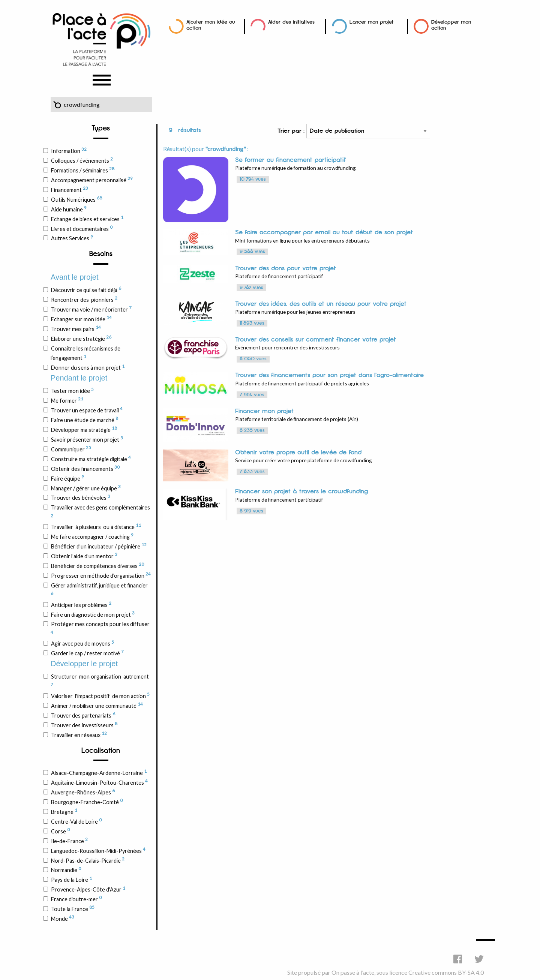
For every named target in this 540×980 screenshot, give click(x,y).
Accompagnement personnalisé (92, 180)
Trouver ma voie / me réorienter (91, 309)
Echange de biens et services (87, 219)
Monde (62, 918)
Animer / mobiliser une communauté (97, 705)
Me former (67, 400)
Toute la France (73, 908)
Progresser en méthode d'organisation (101, 575)
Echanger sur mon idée (81, 319)
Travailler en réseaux (79, 734)
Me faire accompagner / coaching (92, 536)
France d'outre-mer (76, 899)
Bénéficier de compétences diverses (97, 565)
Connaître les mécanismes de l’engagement (85, 353)
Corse (60, 831)
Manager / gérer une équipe (86, 488)
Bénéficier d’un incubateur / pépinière (99, 546)
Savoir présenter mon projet (87, 439)
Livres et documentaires (82, 228)
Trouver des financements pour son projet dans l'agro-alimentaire (329, 375)
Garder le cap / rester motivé (87, 653)
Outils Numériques (76, 199)
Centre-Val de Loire (76, 821)
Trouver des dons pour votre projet (286, 268)
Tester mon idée (72, 391)
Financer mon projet (264, 411)
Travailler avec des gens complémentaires (100, 511)
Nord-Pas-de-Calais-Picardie (88, 860)
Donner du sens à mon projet (88, 367)
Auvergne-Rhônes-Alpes (83, 792)
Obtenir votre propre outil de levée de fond (298, 453)
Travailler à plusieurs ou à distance (96, 526)
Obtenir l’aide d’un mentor (84, 556)
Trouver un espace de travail (87, 410)
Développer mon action (451, 25)
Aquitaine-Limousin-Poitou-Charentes (99, 782)
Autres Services (72, 238)
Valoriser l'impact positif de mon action (100, 695)
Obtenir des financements (85, 468)
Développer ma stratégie (84, 429)
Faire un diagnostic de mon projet (93, 614)
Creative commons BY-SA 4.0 (446, 972)
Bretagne (64, 811)
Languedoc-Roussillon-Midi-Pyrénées (98, 850)
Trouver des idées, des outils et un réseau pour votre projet (321, 304)
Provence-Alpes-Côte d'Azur (88, 889)
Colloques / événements (82, 160)
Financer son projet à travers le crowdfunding (301, 491)
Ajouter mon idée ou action (211, 25)
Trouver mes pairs (76, 328)
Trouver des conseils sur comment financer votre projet (316, 340)
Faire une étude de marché (84, 420)
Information (69, 150)
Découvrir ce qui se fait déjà (86, 289)
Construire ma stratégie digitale (91, 459)
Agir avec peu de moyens (82, 643)
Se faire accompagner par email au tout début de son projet (324, 232)
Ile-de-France (69, 841)
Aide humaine (69, 209)
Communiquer (71, 449)
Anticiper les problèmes (81, 604)
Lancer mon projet (372, 22)
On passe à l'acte (353, 972)
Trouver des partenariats (83, 715)
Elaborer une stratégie (81, 338)
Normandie (66, 870)
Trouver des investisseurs (84, 725)
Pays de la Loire (71, 880)
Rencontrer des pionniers (84, 299)
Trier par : (354, 131)
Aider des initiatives (291, 22)
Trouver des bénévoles (80, 497)
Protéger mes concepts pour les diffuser (100, 628)
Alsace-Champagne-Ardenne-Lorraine (99, 772)
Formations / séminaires (82, 170)
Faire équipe (67, 478)
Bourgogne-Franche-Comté (87, 802)
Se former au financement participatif (290, 160)
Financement (69, 189)
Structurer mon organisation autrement (100, 680)
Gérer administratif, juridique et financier (99, 589)
